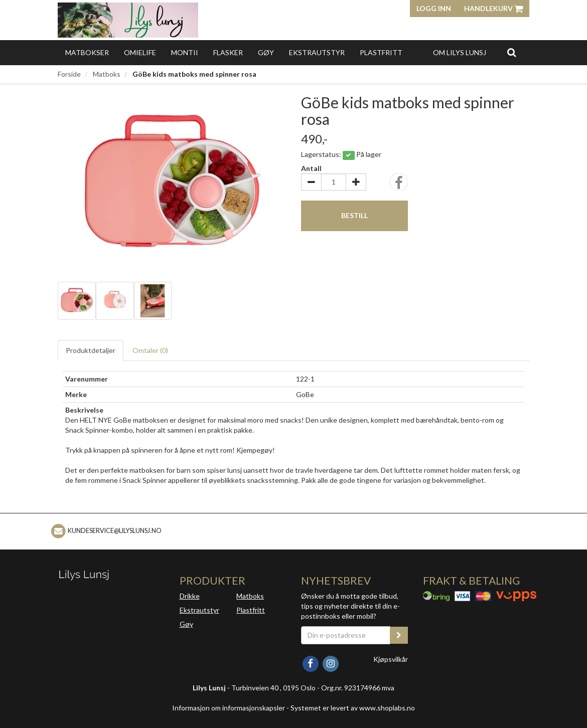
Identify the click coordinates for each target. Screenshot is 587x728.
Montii (185, 52)
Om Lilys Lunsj (460, 52)
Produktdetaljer (91, 350)
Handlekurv (493, 8)
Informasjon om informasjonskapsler (229, 708)
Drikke (190, 596)
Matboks (107, 74)
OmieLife (140, 52)
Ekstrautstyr (317, 52)
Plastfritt (381, 52)
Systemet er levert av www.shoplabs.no (353, 708)
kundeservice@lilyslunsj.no (115, 531)
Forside (69, 74)
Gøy (266, 52)
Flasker (228, 52)
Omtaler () (150, 350)
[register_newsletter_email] (399, 635)
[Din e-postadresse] (346, 635)
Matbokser (87, 52)
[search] (511, 52)
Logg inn (434, 8)
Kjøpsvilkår (391, 659)
